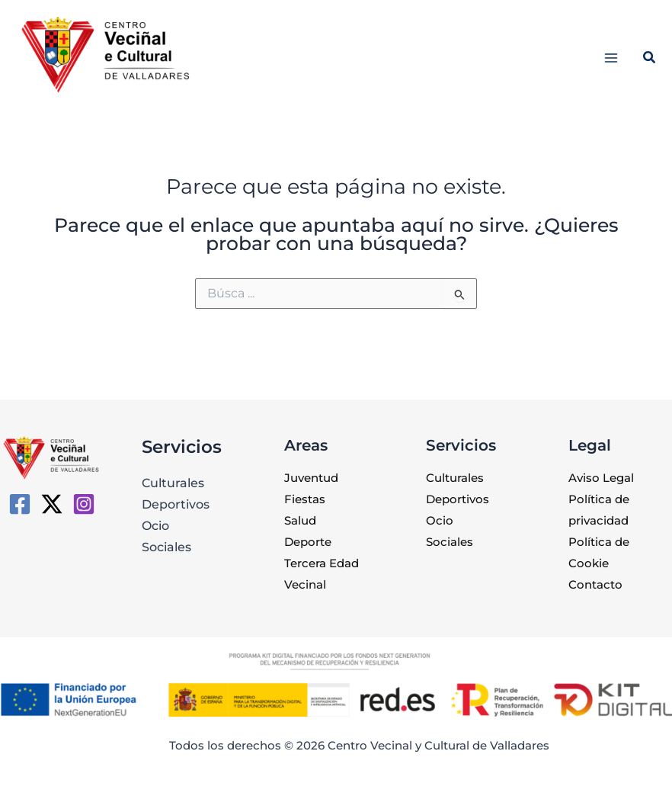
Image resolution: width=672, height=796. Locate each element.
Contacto (595, 585)
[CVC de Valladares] (20, 504)
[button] (650, 59)
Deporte (308, 542)
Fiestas (305, 499)
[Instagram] (84, 504)
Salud (300, 521)
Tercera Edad (322, 563)
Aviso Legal (601, 478)
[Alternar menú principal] (611, 58)
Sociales (166, 547)
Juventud (311, 478)
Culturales (173, 483)
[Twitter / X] (52, 504)
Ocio (155, 525)
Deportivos (176, 504)
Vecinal (305, 585)
